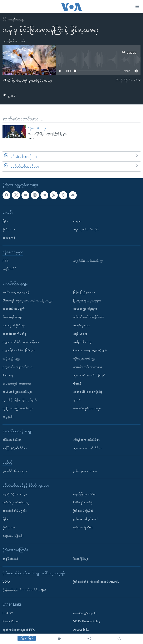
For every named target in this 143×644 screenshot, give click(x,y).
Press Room (11, 621)
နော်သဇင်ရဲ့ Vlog (83, 527)
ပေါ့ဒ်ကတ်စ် (9, 269)
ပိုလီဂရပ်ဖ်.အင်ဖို (83, 502)
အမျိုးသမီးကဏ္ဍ (82, 342)
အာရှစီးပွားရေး (82, 325)
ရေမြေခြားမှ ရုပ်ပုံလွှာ (85, 494)
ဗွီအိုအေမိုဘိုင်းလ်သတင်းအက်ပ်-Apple (24, 590)
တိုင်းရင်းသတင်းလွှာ (84, 358)
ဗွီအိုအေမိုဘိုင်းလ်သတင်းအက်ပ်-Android (96, 582)
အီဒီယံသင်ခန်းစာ (12, 440)
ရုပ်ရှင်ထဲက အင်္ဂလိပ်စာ (87, 440)
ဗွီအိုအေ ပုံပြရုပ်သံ (83, 511)
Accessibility (81, 630)
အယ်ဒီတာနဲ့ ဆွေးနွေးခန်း (16, 292)
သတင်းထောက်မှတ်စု (14, 334)
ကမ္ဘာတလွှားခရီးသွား (85, 309)
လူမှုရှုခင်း (8, 417)
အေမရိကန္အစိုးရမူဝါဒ (85, 613)
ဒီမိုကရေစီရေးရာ (13, 19)
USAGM (8, 613)
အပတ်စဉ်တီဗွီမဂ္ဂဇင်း (14, 511)
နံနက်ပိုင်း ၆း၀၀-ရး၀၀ (15, 471)
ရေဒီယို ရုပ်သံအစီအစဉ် (16, 502)
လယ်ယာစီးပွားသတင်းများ (17, 392)
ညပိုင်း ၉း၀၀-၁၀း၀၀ (85, 471)
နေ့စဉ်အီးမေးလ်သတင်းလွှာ (88, 261)
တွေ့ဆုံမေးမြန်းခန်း (13, 535)
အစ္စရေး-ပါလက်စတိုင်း (86, 229)
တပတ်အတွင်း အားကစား (17, 383)
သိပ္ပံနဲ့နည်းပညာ (11, 358)
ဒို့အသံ (77, 400)
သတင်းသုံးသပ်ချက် (14, 309)
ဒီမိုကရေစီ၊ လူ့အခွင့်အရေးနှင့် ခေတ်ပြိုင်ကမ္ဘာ (28, 300)
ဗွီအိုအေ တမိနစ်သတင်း (86, 519)
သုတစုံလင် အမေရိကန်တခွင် (89, 375)
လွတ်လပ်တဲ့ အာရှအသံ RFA (19, 630)
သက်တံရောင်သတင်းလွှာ (87, 408)
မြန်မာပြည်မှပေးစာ (84, 292)
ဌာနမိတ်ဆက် (10, 559)
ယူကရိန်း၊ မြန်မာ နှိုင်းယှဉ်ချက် (20, 400)
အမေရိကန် (9, 238)
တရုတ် (77, 221)
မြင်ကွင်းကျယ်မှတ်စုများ (87, 300)
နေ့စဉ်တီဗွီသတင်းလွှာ (15, 494)
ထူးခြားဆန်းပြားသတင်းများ (18, 408)
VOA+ (6, 582)
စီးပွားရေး (8, 375)
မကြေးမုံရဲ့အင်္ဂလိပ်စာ (15, 448)
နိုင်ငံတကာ (9, 229)
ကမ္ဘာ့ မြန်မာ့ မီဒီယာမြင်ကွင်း (19, 350)
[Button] (9, 96)
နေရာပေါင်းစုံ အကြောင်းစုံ (88, 392)
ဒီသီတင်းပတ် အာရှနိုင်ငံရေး (89, 317)
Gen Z (77, 383)
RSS (6, 261)
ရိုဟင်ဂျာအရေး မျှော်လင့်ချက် (90, 350)
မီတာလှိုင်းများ (81, 559)
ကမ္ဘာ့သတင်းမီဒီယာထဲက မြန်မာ (21, 342)
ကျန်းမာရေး (80, 334)
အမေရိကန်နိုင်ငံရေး (14, 325)
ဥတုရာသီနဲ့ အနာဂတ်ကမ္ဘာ (18, 367)
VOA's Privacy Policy (87, 621)
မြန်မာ (6, 221)
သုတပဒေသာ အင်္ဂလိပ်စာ (87, 448)
